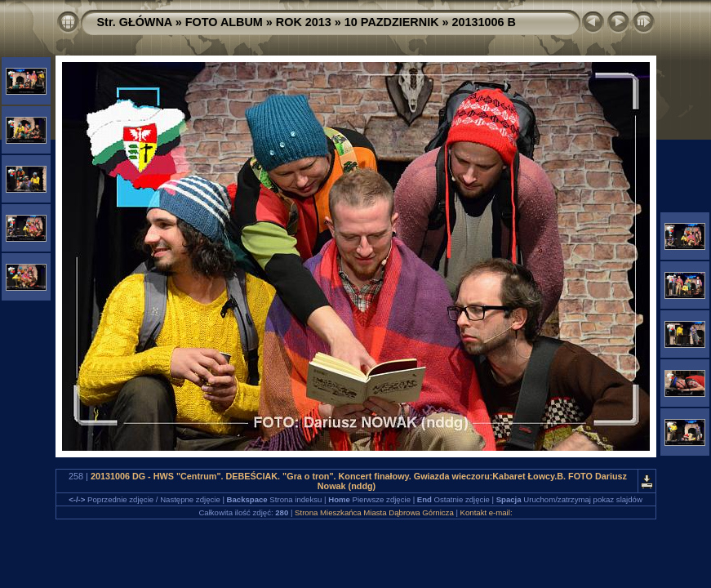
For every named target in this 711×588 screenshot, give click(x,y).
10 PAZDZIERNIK (392, 22)
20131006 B (484, 22)
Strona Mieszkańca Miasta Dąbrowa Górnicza (374, 512)
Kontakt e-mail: (487, 512)
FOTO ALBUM (224, 22)
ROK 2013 (304, 22)
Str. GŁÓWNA (135, 22)
